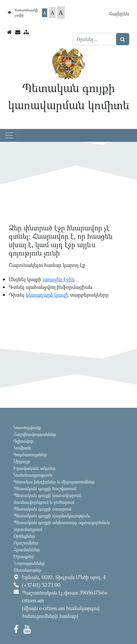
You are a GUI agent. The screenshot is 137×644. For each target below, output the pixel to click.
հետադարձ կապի (47, 295)
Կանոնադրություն (33, 475)
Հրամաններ (27, 549)
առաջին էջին (59, 279)
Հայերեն (119, 14)
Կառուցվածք (27, 427)
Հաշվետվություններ (35, 434)
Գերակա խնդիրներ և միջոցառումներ (54, 482)
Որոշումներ (26, 543)
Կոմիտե (22, 448)
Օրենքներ (24, 536)
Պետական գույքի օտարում (42, 509)
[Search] (94, 39)
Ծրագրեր (24, 556)
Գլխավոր (24, 441)
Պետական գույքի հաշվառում (45, 488)
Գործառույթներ (30, 454)
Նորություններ (29, 563)
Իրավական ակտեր (35, 468)
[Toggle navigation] (9, 135)
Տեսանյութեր (27, 570)
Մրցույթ (22, 461)
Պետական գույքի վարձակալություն (52, 516)
